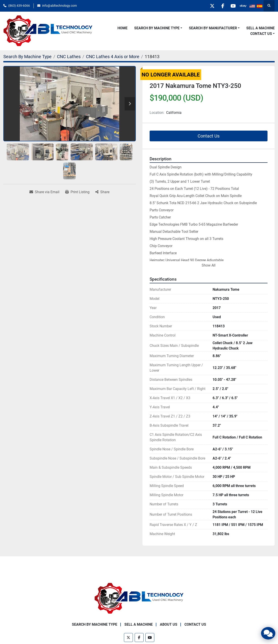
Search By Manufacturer (213, 28)
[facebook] (220, 6)
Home (122, 28)
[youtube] (231, 6)
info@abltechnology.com (60, 6)
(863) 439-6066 (19, 6)
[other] (243, 6)
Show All (209, 265)
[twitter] (209, 6)
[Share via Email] (44, 192)
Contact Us (261, 34)
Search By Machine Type (157, 28)
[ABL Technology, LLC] (139, 598)
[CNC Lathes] (69, 57)
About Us (169, 624)
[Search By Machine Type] (27, 57)
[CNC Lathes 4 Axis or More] (113, 57)
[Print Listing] (77, 192)
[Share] (102, 192)
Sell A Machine (260, 28)
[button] (158, 28)
